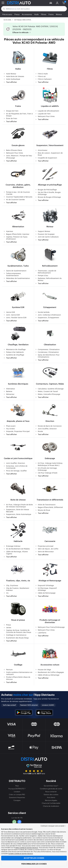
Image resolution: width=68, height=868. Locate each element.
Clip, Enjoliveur (11, 585)
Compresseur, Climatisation (47, 349)
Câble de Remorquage (45, 593)
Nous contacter (51, 792)
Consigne (17, 800)
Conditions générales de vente (51, 789)
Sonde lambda (42, 312)
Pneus (17, 14)
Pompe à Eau (42, 275)
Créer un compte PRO (17, 794)
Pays (17, 786)
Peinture (8, 669)
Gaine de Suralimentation (15, 271)
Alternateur (9, 389)
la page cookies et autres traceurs (21, 853)
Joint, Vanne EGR (12, 315)
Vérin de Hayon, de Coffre (47, 549)
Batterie (8, 391)
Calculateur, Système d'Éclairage (49, 389)
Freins (51, 14)
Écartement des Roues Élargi (16, 638)
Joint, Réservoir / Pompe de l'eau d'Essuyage (18, 157)
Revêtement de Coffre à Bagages (50, 672)
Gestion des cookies (51, 794)
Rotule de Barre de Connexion (48, 426)
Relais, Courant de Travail (47, 391)
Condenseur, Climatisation (47, 352)
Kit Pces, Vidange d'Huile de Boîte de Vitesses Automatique (18, 506)
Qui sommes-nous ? (51, 786)
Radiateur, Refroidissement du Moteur (48, 279)
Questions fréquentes (17, 797)
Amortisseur (41, 150)
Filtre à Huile (41, 74)
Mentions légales (51, 800)
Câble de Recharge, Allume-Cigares (16, 553)
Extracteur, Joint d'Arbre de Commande (15, 467)
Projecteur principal (44, 546)
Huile (36, 14)
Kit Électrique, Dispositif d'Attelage (46, 589)
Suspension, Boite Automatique (17, 514)
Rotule (39, 431)
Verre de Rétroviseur (44, 551)
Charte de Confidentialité (51, 803)
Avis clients (51, 797)
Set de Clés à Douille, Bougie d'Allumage (48, 193)
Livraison (17, 792)
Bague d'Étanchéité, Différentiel (49, 507)
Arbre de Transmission (45, 505)
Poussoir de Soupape (45, 234)
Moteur (59, 14)
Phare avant (10, 426)
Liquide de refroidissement (47, 111)
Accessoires (27, 14)
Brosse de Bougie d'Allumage (48, 197)
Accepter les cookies (34, 858)
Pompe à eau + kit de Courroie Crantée (17, 193)
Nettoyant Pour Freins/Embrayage (50, 627)
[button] (51, 3)
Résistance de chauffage (15, 349)
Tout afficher (10, 82)
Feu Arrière (9, 429)
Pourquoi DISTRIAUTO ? (17, 789)
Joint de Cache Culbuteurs (47, 237)
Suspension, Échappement (47, 317)
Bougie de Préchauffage (46, 190)
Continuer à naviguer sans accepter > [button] (53, 826)
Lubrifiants (41, 633)
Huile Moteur (10, 74)
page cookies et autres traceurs (27, 847)
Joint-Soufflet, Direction (46, 429)
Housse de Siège (43, 669)
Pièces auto (7, 14)
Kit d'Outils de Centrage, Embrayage (46, 469)
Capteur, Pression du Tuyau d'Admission (15, 238)
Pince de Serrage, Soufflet (15, 471)
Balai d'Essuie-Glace (13, 150)
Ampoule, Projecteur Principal (17, 431)
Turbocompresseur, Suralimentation (12, 274)
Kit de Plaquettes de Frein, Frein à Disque (18, 115)
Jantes (7, 627)
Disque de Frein (11, 111)
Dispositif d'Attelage (45, 585)
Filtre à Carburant (43, 79)
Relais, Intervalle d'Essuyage (48, 394)
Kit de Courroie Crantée (14, 199)
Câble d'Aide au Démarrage (47, 675)
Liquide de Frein (43, 114)
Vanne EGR (9, 312)
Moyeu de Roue (43, 510)
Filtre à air (40, 76)
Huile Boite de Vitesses (14, 76)
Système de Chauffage (14, 355)
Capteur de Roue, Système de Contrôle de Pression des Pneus (17, 631)
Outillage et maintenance (15, 635)
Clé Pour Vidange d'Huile (46, 473)
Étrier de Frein (10, 118)
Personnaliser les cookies (34, 864)
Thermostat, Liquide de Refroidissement (46, 272)
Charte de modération (51, 806)
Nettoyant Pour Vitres (45, 116)
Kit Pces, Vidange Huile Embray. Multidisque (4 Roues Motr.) (49, 464)
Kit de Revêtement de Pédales (17, 549)
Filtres (44, 14)
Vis (6, 593)
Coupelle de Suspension (46, 158)
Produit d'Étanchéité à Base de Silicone (17, 678)
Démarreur (9, 394)
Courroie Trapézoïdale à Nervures (18, 197)
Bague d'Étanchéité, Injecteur (16, 234)
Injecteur (8, 231)
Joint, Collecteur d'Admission (48, 315)
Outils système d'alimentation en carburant (18, 673)
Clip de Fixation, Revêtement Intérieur (16, 589)
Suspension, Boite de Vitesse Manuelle (16, 510)
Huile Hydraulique (12, 79)
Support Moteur (43, 231)
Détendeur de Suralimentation (17, 278)
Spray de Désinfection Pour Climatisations (47, 356)
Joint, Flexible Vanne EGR (15, 317)
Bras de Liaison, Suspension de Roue (49, 154)
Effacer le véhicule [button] (22, 33)
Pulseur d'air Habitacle (14, 352)
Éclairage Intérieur (12, 546)
